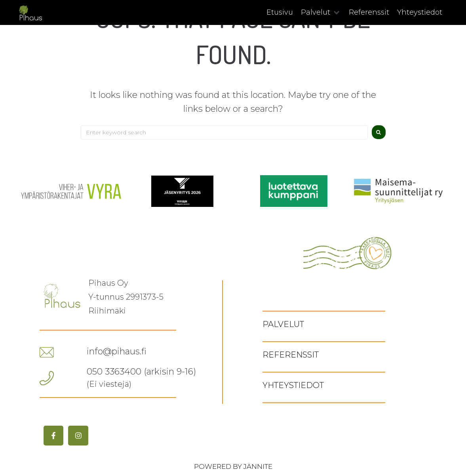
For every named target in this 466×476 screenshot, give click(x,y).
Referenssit (291, 355)
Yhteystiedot (293, 385)
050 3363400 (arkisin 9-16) (141, 372)
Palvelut (283, 324)
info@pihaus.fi (117, 351)
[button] (321, 12)
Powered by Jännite (233, 466)
